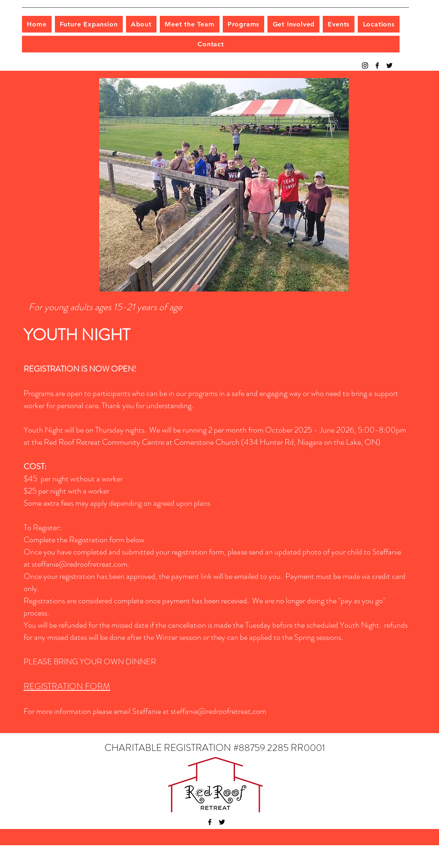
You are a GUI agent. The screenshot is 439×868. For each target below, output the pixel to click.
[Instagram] (365, 65)
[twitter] (389, 65)
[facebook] (377, 65)
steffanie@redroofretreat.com (79, 564)
